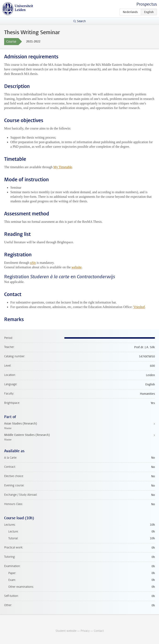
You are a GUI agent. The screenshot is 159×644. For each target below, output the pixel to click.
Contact (99, 631)
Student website (66, 631)
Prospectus (147, 4)
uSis (33, 263)
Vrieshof (139, 307)
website (76, 267)
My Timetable (63, 167)
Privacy (85, 631)
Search (81, 21)
